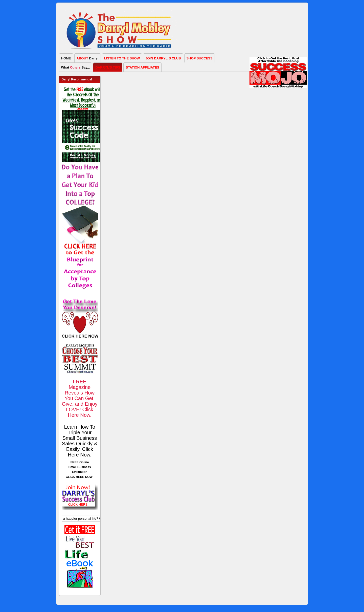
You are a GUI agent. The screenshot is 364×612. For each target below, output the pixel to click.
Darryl (88, 58)
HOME (66, 58)
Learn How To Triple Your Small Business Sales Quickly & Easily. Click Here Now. (80, 441)
